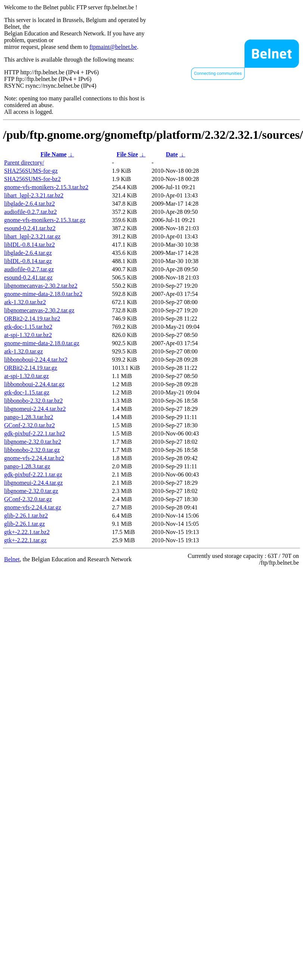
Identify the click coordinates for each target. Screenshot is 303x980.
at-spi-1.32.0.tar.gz (26, 376)
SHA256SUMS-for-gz (31, 171)
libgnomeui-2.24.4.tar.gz (33, 483)
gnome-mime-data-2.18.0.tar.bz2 (43, 294)
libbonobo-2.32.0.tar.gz (32, 450)
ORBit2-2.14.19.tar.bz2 (32, 319)
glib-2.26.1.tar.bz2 (26, 516)
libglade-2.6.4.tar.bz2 (29, 204)
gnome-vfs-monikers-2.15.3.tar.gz (45, 220)
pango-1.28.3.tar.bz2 (29, 417)
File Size (127, 154)
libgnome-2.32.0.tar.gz (31, 491)
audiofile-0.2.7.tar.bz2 (30, 212)
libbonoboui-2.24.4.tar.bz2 (36, 360)
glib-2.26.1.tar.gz (24, 524)
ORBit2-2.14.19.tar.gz (31, 368)
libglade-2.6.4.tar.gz (28, 253)
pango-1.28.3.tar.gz (27, 466)
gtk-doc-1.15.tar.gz (27, 392)
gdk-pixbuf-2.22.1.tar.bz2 (35, 433)
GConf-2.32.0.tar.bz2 (29, 425)
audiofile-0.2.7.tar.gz (29, 269)
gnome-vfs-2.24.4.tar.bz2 (34, 458)
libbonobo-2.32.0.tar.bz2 (33, 401)
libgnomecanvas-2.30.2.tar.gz (39, 310)
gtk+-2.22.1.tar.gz (25, 540)
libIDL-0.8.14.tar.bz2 (29, 245)
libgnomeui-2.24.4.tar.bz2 (35, 409)
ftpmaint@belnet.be (113, 47)
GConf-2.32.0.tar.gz (28, 499)
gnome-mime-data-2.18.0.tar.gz (42, 343)
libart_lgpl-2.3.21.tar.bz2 (34, 195)
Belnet (12, 559)
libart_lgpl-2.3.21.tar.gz (32, 236)
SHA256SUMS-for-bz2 (32, 179)
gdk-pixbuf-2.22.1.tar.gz (33, 475)
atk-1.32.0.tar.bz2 (25, 302)
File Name (54, 154)
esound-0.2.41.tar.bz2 (30, 228)
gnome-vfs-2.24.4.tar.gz (33, 507)
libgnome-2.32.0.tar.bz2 (33, 442)
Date (172, 154)
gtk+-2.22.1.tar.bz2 (27, 532)
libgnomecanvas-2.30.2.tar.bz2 (41, 286)
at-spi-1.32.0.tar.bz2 (28, 335)
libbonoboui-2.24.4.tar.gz (34, 384)
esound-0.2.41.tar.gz (28, 277)
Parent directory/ (24, 163)
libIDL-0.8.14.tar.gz (28, 261)
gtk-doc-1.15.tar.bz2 (28, 327)
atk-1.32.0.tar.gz (24, 351)
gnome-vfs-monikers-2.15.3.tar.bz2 (46, 187)
